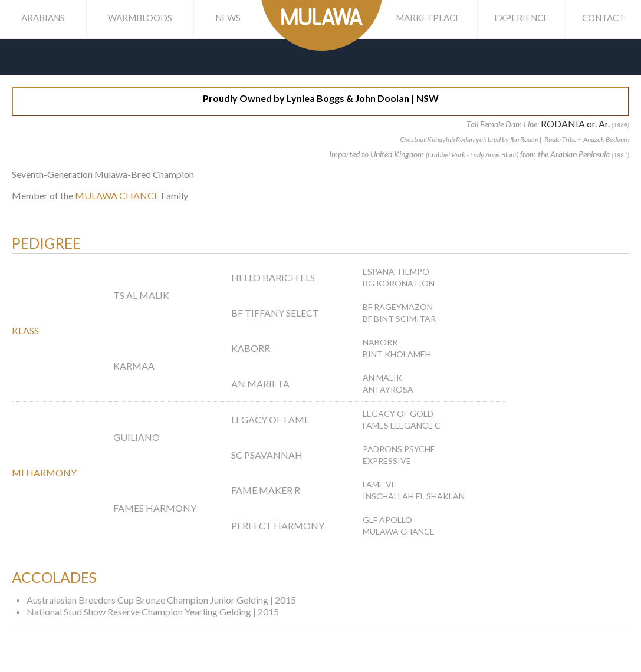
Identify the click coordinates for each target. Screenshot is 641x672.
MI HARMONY (44, 472)
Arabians (43, 18)
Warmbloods (140, 18)
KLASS (25, 330)
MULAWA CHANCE (117, 195)
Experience (521, 18)
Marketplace (428, 18)
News (228, 18)
